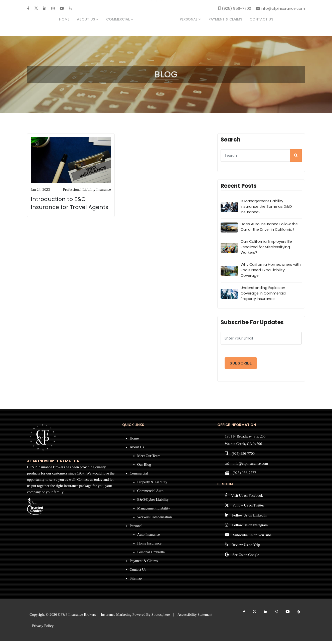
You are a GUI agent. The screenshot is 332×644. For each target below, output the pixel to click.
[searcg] (261, 156)
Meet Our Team (149, 458)
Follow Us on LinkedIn (250, 519)
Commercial (120, 19)
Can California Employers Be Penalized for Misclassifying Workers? (267, 248)
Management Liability (154, 511)
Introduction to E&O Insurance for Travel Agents (69, 204)
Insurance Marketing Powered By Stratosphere (136, 617)
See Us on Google (246, 559)
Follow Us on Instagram (250, 529)
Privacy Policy (43, 628)
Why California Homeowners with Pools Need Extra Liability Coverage (268, 272)
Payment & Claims (225, 19)
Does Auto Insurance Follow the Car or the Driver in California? (270, 228)
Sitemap (136, 581)
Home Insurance (150, 546)
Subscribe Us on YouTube (253, 539)
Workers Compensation (155, 519)
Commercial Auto (151, 493)
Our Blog (144, 467)
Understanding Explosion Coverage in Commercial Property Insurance (264, 295)
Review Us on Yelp (246, 549)
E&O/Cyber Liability (153, 502)
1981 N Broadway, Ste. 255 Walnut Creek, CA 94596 (246, 443)
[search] (296, 156)
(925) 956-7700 (243, 456)
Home (64, 19)
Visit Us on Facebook (247, 499)
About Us (88, 19)
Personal (190, 19)
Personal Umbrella (151, 554)
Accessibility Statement (197, 617)
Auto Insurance (149, 537)
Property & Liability (152, 484)
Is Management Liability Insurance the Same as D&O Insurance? (267, 207)
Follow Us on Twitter (249, 509)
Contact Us (261, 19)
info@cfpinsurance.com (251, 466)
